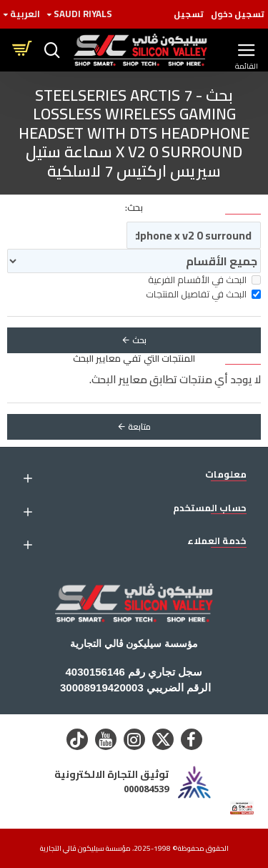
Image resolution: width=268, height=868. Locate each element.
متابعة (139, 426)
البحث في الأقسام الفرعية (204, 280)
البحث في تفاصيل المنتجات (203, 295)
